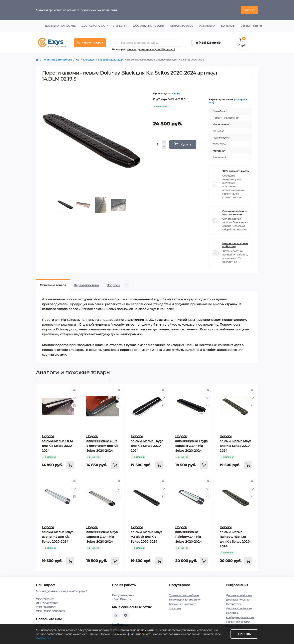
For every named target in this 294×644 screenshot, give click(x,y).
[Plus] (164, 142)
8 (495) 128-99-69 (208, 43)
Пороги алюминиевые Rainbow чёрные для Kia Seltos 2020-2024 (235, 537)
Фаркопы (175, 608)
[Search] (116, 43)
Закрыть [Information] (250, 10)
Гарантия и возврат (238, 622)
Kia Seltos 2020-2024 (111, 60)
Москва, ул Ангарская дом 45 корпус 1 (151, 49)
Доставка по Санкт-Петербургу (104, 26)
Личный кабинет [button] (252, 26)
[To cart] (70, 465)
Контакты (228, 26)
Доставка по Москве (60, 26)
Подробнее (44, 638)
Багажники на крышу (182, 604)
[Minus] (164, 147)
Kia (77, 60)
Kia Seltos (89, 60)
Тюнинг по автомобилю (57, 60)
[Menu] (90, 43)
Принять (244, 634)
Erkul (177, 93)
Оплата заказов (182, 26)
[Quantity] (157, 144)
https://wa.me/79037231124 (116, 615)
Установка (207, 26)
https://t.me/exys (126, 615)
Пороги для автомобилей (185, 600)
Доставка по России (149, 26)
